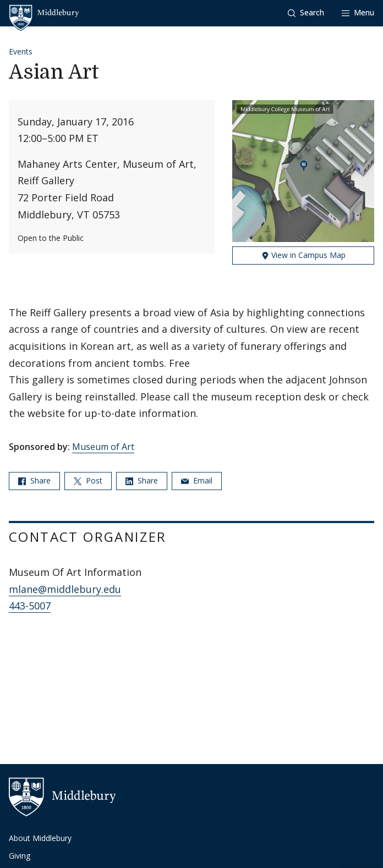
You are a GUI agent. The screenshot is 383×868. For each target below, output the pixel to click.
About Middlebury (40, 838)
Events (21, 51)
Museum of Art (103, 447)
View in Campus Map (303, 255)
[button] (306, 13)
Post (88, 480)
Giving (20, 856)
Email (197, 480)
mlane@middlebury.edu (65, 589)
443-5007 (30, 606)
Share (34, 480)
